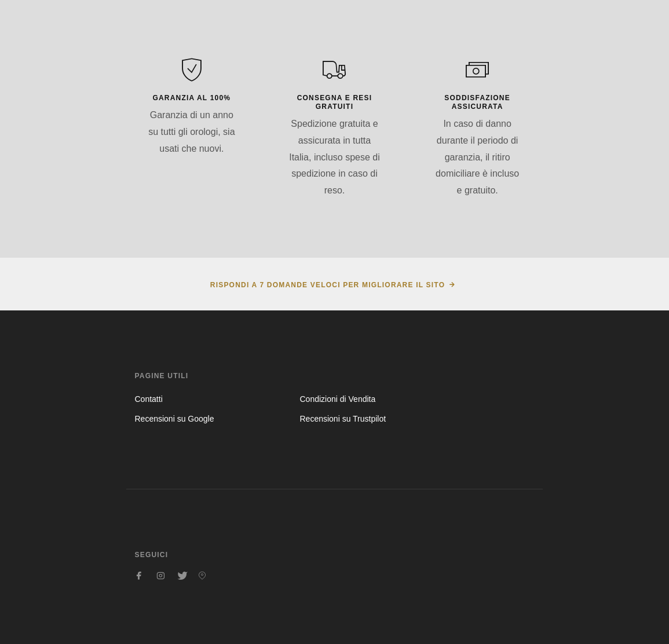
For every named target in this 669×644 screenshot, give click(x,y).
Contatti (149, 399)
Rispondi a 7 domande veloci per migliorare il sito (328, 285)
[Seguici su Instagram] (160, 576)
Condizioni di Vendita (337, 399)
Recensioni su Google (175, 419)
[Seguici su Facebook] (140, 576)
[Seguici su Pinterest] (202, 576)
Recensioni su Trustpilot (343, 419)
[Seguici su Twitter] (181, 576)
